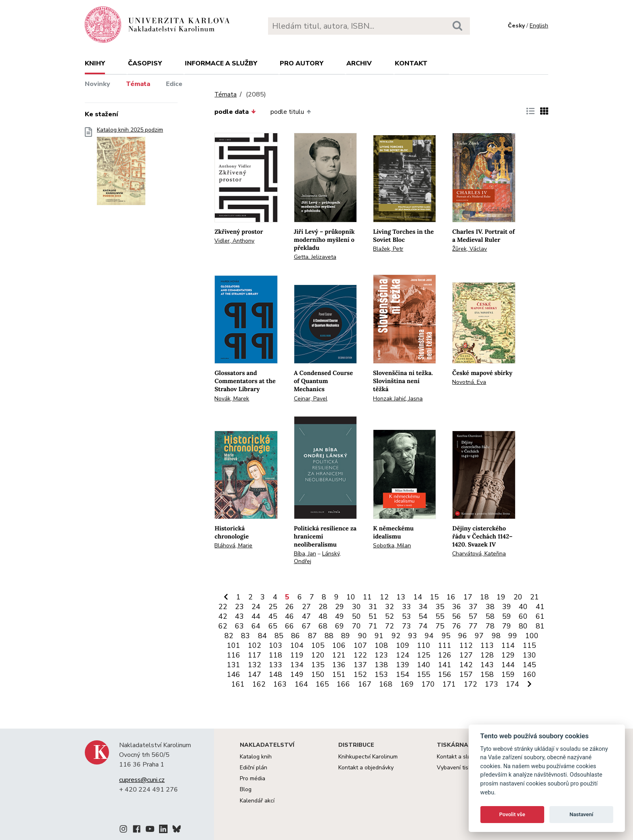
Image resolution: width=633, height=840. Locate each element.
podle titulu (291, 112)
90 (363, 636)
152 (360, 675)
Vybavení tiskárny (460, 768)
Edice (174, 84)
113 (487, 645)
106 (339, 645)
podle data (235, 112)
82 (229, 636)
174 (512, 684)
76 (457, 626)
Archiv (359, 63)
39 (507, 607)
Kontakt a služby (458, 757)
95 (446, 636)
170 (428, 684)
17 (468, 597)
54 (423, 616)
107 (360, 645)
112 (466, 645)
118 (276, 655)
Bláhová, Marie (233, 546)
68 (323, 626)
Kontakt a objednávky (366, 768)
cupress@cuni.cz (142, 780)
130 (529, 655)
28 (323, 607)
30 (356, 607)
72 (390, 626)
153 (381, 675)
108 (381, 645)
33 (407, 607)
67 (306, 626)
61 (540, 616)
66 (289, 626)
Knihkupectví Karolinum (368, 757)
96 (463, 636)
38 (490, 607)
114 (508, 645)
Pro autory (302, 63)
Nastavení (582, 814)
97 (479, 636)
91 (379, 636)
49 (340, 616)
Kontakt (411, 63)
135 (318, 665)
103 (276, 645)
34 (423, 607)
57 (473, 616)
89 (346, 636)
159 (508, 675)
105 (318, 645)
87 (312, 636)
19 (501, 597)
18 (484, 597)
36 (457, 607)
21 (534, 597)
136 (339, 665)
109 (403, 645)
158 (487, 675)
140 (424, 665)
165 (322, 684)
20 (518, 597)
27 (306, 607)
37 (473, 607)
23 (239, 607)
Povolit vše (512, 814)
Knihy (95, 63)
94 (429, 636)
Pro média (253, 778)
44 (256, 616)
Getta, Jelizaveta (315, 257)
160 (529, 675)
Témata (138, 84)
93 (413, 636)
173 (492, 684)
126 (445, 655)
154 (403, 675)
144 (508, 665)
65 (273, 626)
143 (487, 665)
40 (523, 607)
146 (234, 675)
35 (440, 607)
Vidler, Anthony (234, 241)
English (539, 26)
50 (356, 616)
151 (339, 675)
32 (390, 607)
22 (223, 607)
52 (390, 616)
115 (529, 645)
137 (360, 665)
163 (280, 684)
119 (297, 655)
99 (513, 636)
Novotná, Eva (469, 382)
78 (490, 626)
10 (351, 597)
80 (523, 626)
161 (238, 684)
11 (367, 597)
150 (318, 675)
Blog (246, 789)
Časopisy (145, 63)
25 (273, 607)
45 (273, 616)
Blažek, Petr (388, 249)
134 (297, 665)
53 (407, 616)
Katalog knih (256, 757)
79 (507, 626)
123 (381, 655)
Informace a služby (221, 63)
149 (297, 675)
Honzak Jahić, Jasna (398, 399)
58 (490, 616)
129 (508, 655)
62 (223, 626)
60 (523, 616)
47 (306, 616)
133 (276, 665)
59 (507, 616)
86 (296, 636)
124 (403, 655)
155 (424, 675)
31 (373, 607)
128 (487, 655)
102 (255, 645)
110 (424, 645)
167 (365, 684)
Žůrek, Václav (470, 249)
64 (256, 626)
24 (256, 607)
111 (445, 645)
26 (289, 607)
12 (384, 597)
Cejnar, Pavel (311, 399)
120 (318, 655)
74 (423, 626)
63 (239, 626)
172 (471, 684)
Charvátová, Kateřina (479, 554)
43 (239, 616)
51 (373, 616)
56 (457, 616)
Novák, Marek (232, 399)
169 (407, 684)
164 (301, 684)
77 (473, 626)
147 (255, 675)
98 (496, 636)
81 (540, 626)
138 (381, 665)
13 (401, 597)
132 (255, 665)
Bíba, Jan (305, 554)
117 (255, 655)
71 (373, 626)
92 (396, 636)
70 (356, 626)
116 (234, 655)
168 (386, 684)
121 (339, 655)
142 (466, 665)
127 (466, 655)
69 (340, 626)
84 (262, 636)
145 (529, 665)
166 (343, 684)
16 (451, 597)
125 (424, 655)
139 (403, 665)
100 (532, 636)
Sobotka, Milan (392, 546)
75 (440, 626)
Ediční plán (254, 768)
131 (234, 665)
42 (223, 616)
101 (234, 645)
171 (449, 684)
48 (323, 616)
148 (276, 675)
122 (360, 655)
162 (259, 684)
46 (289, 616)
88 (329, 636)
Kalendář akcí (257, 801)
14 (418, 597)
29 (340, 607)
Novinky (97, 84)
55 (440, 616)
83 (245, 636)
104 (297, 645)
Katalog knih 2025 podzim (130, 169)
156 (445, 675)
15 (434, 597)
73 (407, 626)
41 (540, 607)
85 (279, 636)
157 (466, 675)
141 (445, 665)
